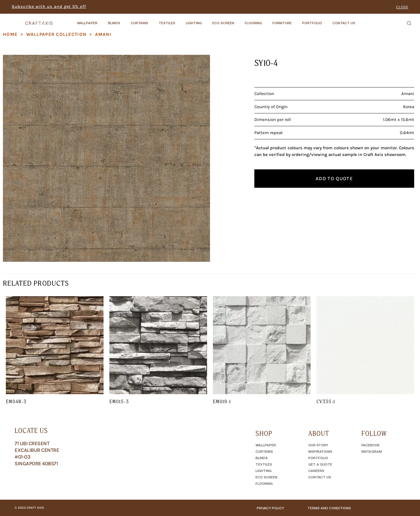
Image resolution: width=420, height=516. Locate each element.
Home (10, 34)
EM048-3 (16, 401)
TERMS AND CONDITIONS (329, 508)
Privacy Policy (270, 508)
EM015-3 (119, 401)
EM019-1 (222, 401)
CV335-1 (326, 401)
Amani (103, 34)
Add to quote (334, 178)
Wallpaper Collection (56, 34)
